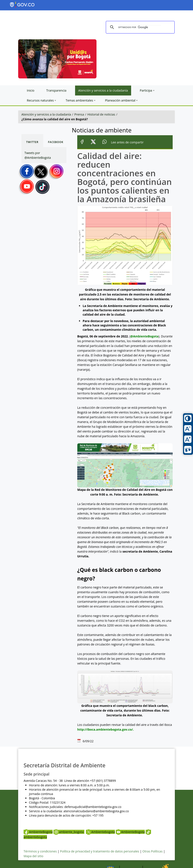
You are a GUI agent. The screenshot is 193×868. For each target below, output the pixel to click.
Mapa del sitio (33, 856)
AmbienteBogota (38, 832)
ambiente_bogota (69, 832)
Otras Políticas (152, 851)
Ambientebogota (100, 832)
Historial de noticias (101, 114)
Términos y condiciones (40, 851)
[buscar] (140, 27)
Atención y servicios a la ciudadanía (46, 114)
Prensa (79, 114)
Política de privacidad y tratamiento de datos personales (100, 851)
